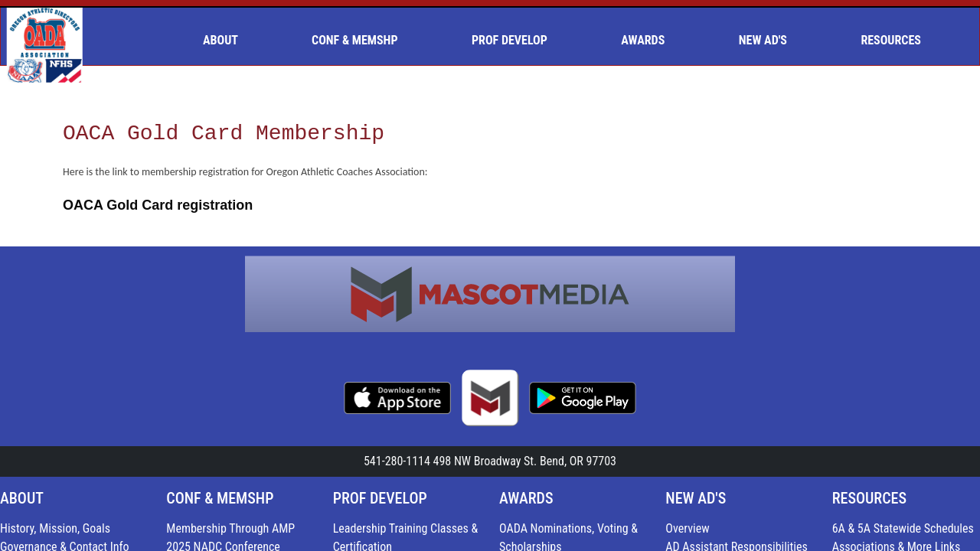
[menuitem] (227, 41)
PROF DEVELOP (380, 498)
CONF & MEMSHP (220, 498)
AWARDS (526, 498)
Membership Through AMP (230, 528)
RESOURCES (869, 498)
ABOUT (22, 498)
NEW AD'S (696, 498)
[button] (227, 41)
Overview (687, 528)
